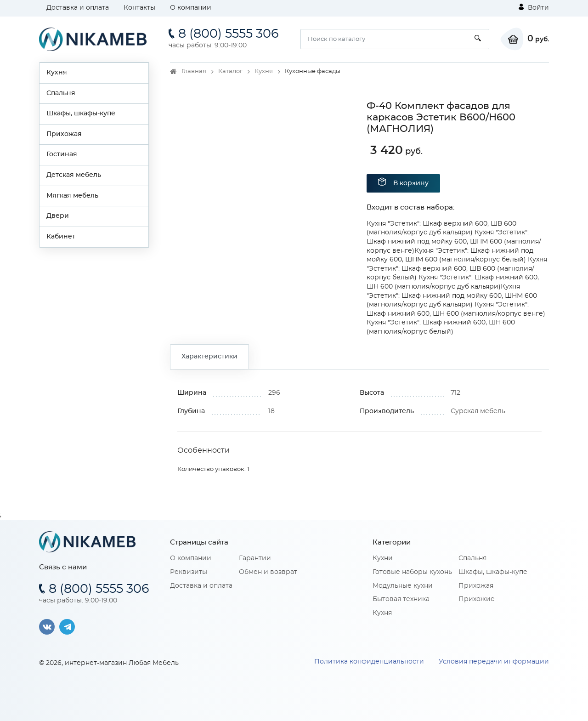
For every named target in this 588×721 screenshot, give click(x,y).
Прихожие (477, 599)
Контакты (139, 8)
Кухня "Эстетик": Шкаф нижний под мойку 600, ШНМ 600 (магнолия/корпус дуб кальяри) (452, 296)
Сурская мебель (478, 411)
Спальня (61, 93)
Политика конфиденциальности (369, 662)
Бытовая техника (401, 599)
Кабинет (61, 237)
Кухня (57, 73)
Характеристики (209, 357)
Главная (194, 71)
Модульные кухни (403, 586)
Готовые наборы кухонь (412, 572)
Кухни (383, 558)
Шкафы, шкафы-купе (81, 114)
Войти (534, 7)
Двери (58, 216)
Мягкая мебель (72, 196)
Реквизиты (189, 572)
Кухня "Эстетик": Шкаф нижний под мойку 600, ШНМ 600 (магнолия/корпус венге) (454, 241)
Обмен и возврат (268, 572)
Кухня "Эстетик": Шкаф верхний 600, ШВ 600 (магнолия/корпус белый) (457, 269)
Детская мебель (74, 175)
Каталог (230, 71)
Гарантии (255, 558)
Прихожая (64, 134)
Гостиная (62, 154)
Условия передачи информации (494, 662)
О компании (191, 8)
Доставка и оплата (78, 8)
